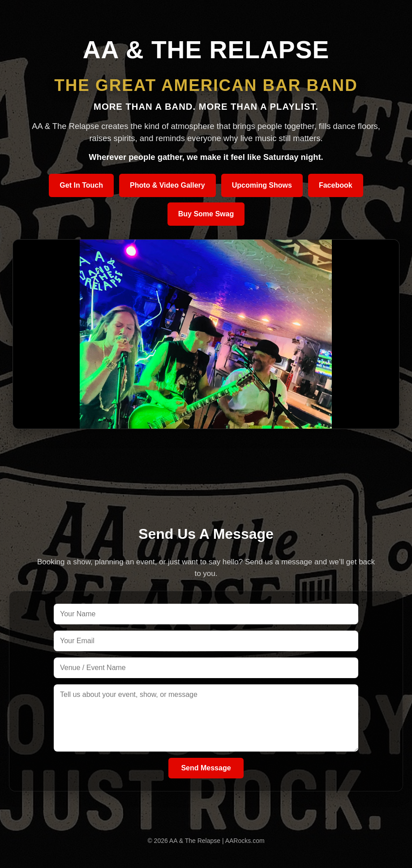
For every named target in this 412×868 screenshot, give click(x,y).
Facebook (336, 185)
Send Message (206, 768)
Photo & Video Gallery (167, 185)
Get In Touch (81, 185)
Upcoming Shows (262, 185)
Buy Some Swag (206, 214)
